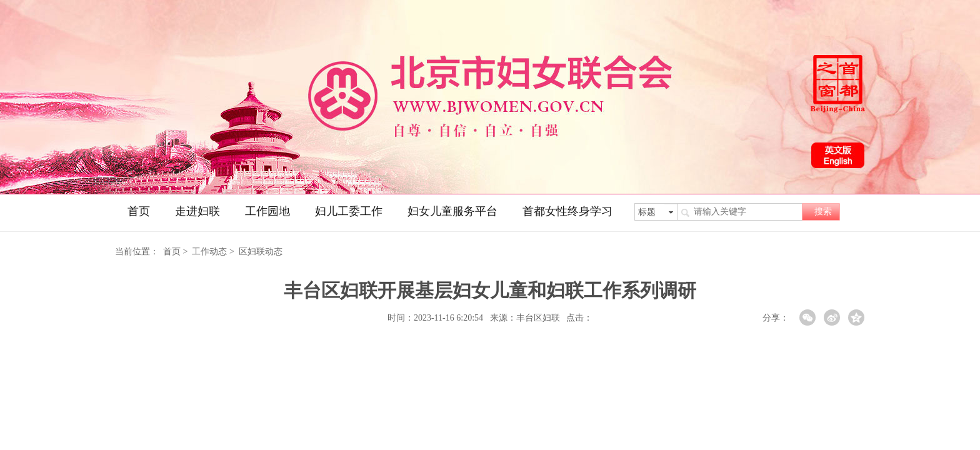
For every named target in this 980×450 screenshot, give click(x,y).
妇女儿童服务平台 (452, 211)
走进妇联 (197, 211)
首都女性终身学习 (567, 211)
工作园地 (267, 211)
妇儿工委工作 (349, 211)
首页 (139, 211)
